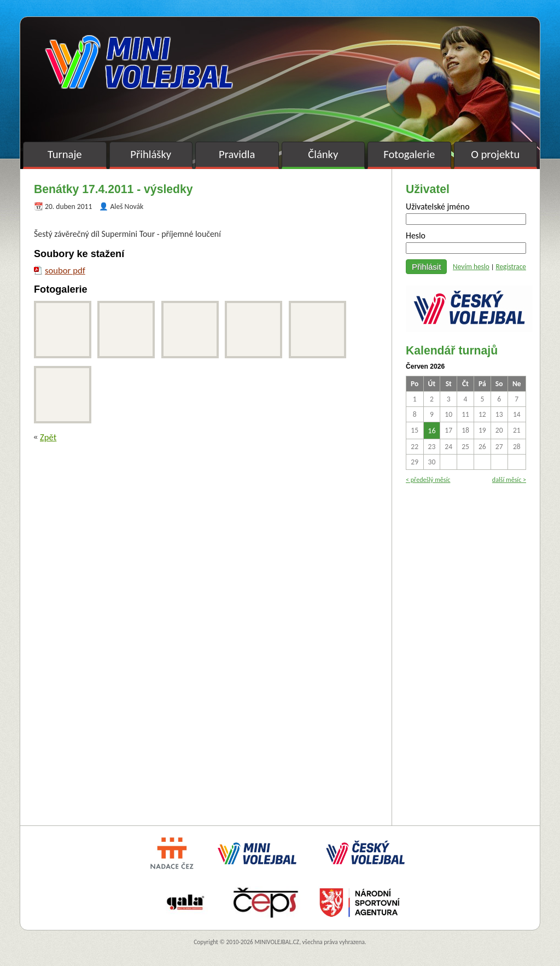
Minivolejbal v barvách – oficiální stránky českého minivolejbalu (139, 62)
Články (323, 154)
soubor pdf (65, 270)
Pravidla (237, 154)
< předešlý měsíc (428, 479)
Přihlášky (151, 154)
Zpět (48, 437)
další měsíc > (509, 479)
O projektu (495, 154)
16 (431, 430)
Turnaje (65, 154)
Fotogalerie (409, 154)
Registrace (511, 267)
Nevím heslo (471, 267)
